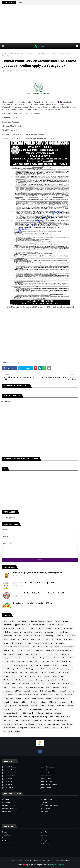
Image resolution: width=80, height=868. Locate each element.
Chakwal (56, 687)
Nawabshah (20, 680)
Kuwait (19, 698)
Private (66, 621)
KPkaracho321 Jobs (61, 720)
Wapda (41, 639)
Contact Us (6, 835)
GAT (17, 720)
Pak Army (18, 636)
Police (13, 639)
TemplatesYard (34, 865)
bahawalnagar (49, 636)
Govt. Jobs (44, 811)
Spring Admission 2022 (48, 691)
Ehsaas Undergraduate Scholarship (35, 717)
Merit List (60, 636)
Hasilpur (23, 676)
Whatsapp (30, 669)
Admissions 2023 (25, 695)
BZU (57, 654)
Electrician (36, 684)
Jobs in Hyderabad (47, 773)
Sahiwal (58, 639)
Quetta (6, 639)
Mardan (19, 654)
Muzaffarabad (48, 662)
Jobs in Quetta (7, 785)
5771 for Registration (36, 709)
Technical (20, 669)
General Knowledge (10, 673)
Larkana (26, 698)
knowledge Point (10, 71)
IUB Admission (8, 698)
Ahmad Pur (34, 702)
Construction (8, 691)
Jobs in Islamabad (9, 776)
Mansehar (51, 706)
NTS (26, 654)
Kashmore (18, 724)
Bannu (21, 658)
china (67, 728)
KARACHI (60, 625)
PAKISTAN (51, 625)
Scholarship (64, 632)
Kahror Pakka (23, 706)
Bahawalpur (28, 632)
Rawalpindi (39, 632)
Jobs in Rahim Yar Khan (49, 785)
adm (54, 728)
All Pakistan (39, 628)
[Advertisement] (41, 24)
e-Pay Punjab (8, 731)
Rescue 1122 (29, 650)
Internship (44, 802)
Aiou (13, 650)
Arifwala (44, 702)
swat (14, 658)
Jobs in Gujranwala (47, 770)
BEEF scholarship (29, 713)
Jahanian (13, 706)
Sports (35, 691)
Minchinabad (41, 724)
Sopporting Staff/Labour (22, 625)
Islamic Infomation (35, 676)
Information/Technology (65, 650)
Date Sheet (54, 669)
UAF (51, 654)
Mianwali (30, 662)
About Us (44, 832)
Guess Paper (25, 720)
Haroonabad (34, 673)
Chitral (49, 658)
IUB (74, 636)
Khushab (55, 676)
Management (48, 643)
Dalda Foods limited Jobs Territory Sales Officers (33, 603)
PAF (5, 654)
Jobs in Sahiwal (8, 788)
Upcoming (40, 650)
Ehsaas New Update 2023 (12, 717)
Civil (31, 665)
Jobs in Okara (7, 782)
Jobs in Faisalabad (9, 770)
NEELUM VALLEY (54, 724)
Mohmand (61, 706)
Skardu (51, 673)
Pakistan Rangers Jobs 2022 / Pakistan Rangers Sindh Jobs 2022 (38, 573)
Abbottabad (28, 643)
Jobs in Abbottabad (9, 767)
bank (18, 628)
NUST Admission (67, 724)
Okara (6, 643)
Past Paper (45, 844)
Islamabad (7, 625)
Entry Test (58, 695)
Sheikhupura (40, 680)
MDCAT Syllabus (38, 698)
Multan (48, 628)
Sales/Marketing (9, 669)
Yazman (47, 728)
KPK (24, 628)
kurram (18, 731)
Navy (40, 647)
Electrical (6, 799)
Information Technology (49, 805)
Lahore (50, 621)
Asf (37, 669)
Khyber (63, 676)
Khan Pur (34, 706)
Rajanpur (7, 658)
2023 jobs (24, 702)
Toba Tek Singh (17, 687)
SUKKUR (6, 650)
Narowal (47, 665)
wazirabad (62, 691)
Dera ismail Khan (24, 684)
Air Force (7, 665)
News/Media (8, 636)
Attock (57, 647)
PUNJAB (58, 621)
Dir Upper (58, 713)
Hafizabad (23, 673)
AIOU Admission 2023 (54, 709)
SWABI (65, 665)
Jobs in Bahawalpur (48, 767)
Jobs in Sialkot (46, 788)
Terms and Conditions (10, 844)
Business (49, 713)
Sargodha (50, 639)
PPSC (68, 636)
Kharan (42, 706)
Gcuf (72, 658)
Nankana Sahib (55, 684)
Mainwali (27, 691)
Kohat (65, 658)
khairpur (65, 680)
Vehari (48, 687)
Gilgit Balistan (68, 639)
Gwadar (38, 665)
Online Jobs (7, 702)
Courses (6, 676)
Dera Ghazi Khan (68, 647)
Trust (33, 728)
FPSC (60, 102)
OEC (57, 662)
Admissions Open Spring (12, 713)
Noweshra (56, 665)
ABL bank (72, 691)
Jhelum (46, 676)
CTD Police (53, 702)
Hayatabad (68, 695)
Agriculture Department (12, 647)
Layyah (6, 662)
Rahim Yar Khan (16, 643)
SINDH (31, 628)
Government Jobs (14, 54)
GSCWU (15, 676)
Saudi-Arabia (59, 643)
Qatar (20, 650)
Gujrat (28, 658)
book (60, 728)
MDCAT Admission (17, 662)
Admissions (68, 628)
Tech (45, 654)
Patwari (38, 643)
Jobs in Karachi (46, 776)
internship (38, 636)
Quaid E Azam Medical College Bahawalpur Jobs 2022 (34, 583)
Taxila (35, 658)
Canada (62, 702)
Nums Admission (9, 728)
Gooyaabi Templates (57, 865)
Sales (16, 702)
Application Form (9, 684)
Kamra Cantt (8, 724)
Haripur (45, 684)
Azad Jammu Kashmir (20, 665)
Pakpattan (30, 680)
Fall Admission (35, 654)
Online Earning (66, 662)
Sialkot (33, 639)
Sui (20, 709)
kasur (58, 673)
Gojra (5, 706)
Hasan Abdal (37, 720)
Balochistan (7, 632)
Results (26, 639)
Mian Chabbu (29, 724)
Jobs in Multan (46, 779)
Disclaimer (6, 841)
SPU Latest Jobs (69, 684)
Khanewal (57, 658)
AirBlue (66, 673)
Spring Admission (53, 680)
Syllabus (6, 687)
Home (4, 54)
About (20, 861)
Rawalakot (7, 709)
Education (26, 647)
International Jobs (51, 632)
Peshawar (18, 632)
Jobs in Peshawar (47, 782)
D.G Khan (44, 669)
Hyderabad (65, 654)
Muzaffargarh (8, 680)
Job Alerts (44, 835)
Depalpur (71, 702)
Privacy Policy (46, 841)
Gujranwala (28, 636)
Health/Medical (9, 628)
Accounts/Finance (39, 625)
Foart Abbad (8, 720)
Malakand (49, 698)
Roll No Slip (48, 647)
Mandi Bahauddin (61, 698)
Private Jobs (7, 811)
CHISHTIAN (50, 650)
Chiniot (64, 687)
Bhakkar (40, 713)
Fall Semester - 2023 (63, 717)
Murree (38, 662)
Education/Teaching (38, 621)
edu (25, 709)
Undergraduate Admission (34, 687)
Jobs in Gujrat (7, 773)
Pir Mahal (70, 706)
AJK (19, 639)
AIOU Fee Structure (10, 695)
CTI (51, 695)
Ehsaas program (66, 669)
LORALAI (18, 691)
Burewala (44, 695)
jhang (42, 658)
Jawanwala (48, 720)
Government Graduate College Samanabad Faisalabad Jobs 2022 (39, 593)
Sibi (15, 709)
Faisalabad (57, 628)
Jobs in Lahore (7, 779)
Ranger (11, 654)
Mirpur (44, 673)
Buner (36, 695)
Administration (23, 621)
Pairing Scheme (23, 728)
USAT (39, 728)
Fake (52, 717)
